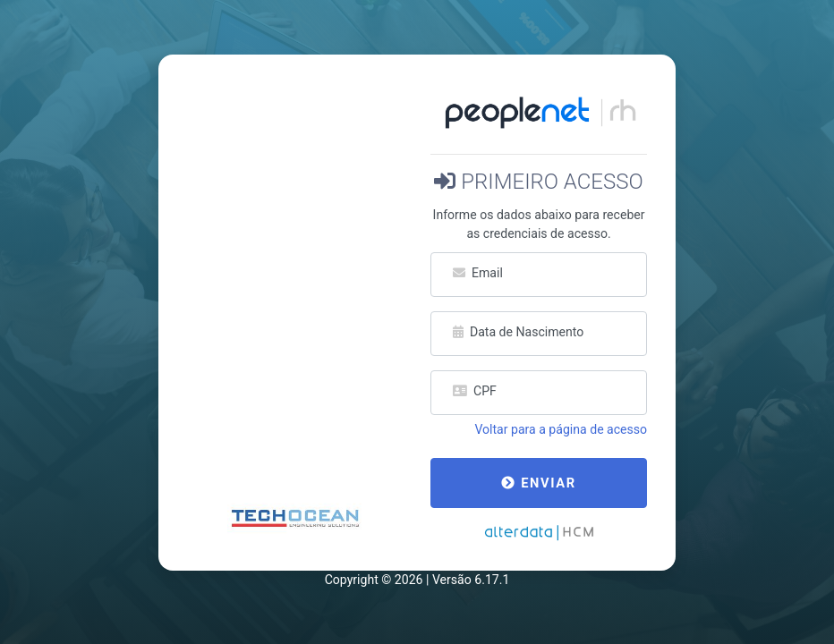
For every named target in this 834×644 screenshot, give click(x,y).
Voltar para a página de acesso (561, 429)
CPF (475, 391)
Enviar (538, 483)
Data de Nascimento (518, 332)
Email (478, 273)
